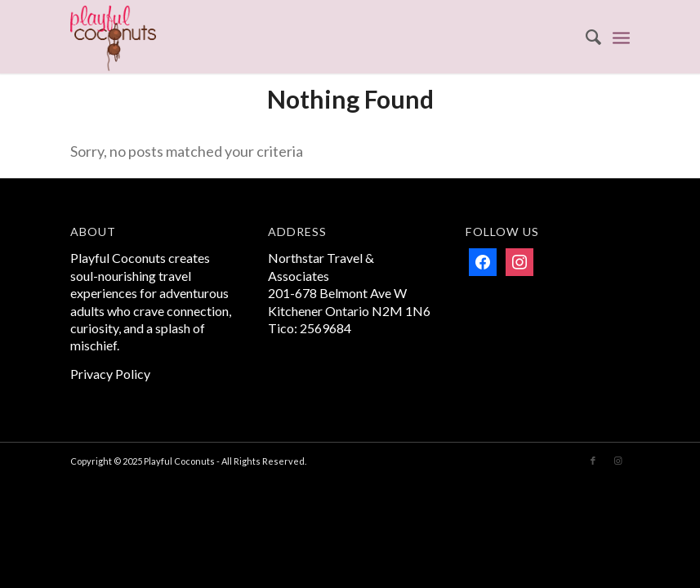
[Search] (585, 37)
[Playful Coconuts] (113, 37)
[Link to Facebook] (593, 461)
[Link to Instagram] (618, 461)
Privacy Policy (110, 374)
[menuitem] (585, 37)
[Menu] (621, 37)
